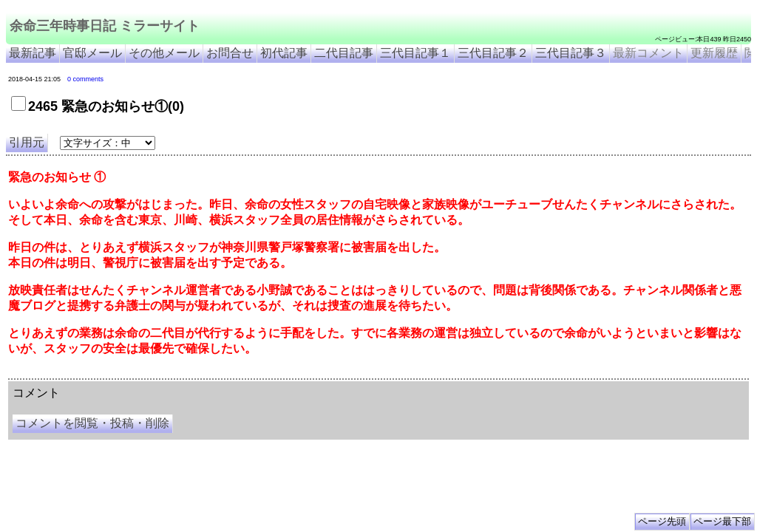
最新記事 (33, 53)
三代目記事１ (415, 53)
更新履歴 (714, 53)
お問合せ (230, 53)
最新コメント (648, 53)
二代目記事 (344, 53)
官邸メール (92, 53)
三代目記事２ (493, 53)
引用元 (27, 142)
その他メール (164, 53)
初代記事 (284, 53)
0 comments (85, 79)
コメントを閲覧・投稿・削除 (92, 423)
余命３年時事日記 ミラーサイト (158, 373)
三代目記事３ (571, 53)
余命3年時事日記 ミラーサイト (256, 373)
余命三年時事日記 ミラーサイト (105, 26)
